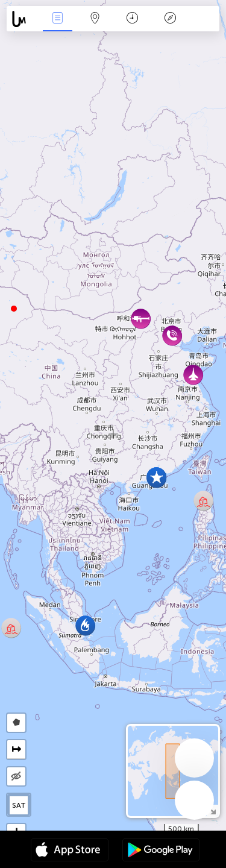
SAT (19, 805)
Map (95, 19)
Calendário (132, 19)
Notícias (57, 19)
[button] (14, 309)
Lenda (170, 19)
